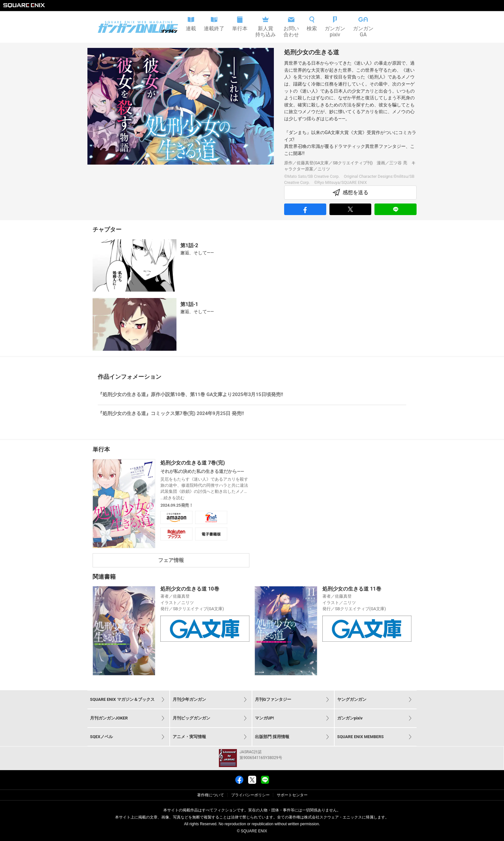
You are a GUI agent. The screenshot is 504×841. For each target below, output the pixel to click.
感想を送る (350, 193)
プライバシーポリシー (250, 795)
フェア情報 (171, 560)
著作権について (211, 795)
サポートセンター (292, 795)
